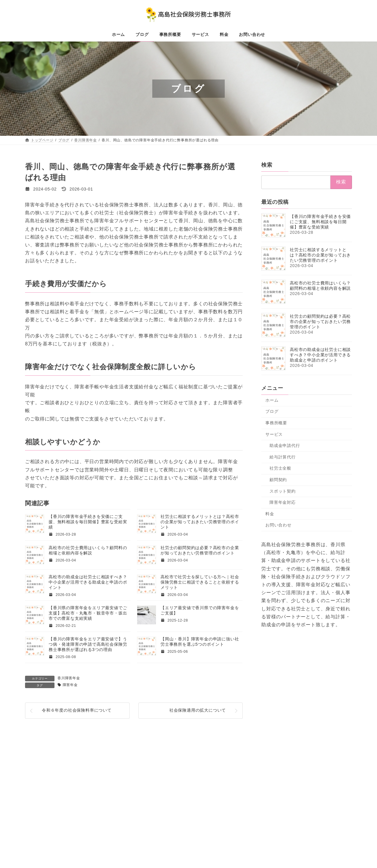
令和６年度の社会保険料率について (77, 710)
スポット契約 (283, 491)
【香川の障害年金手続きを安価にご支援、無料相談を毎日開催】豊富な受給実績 (88, 522)
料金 (270, 514)
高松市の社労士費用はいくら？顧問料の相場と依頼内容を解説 (320, 286)
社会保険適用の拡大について (198, 710)
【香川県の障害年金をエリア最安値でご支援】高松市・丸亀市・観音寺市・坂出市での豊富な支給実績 (88, 613)
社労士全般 (280, 468)
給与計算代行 (283, 457)
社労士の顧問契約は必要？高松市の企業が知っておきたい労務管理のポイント (320, 322)
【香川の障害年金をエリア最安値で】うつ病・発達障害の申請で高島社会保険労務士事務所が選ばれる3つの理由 (88, 644)
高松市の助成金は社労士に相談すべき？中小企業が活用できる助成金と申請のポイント (88, 582)
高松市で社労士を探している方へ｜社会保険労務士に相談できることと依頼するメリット (200, 582)
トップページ (42, 781)
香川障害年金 (69, 678)
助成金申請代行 (285, 445)
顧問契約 (278, 480)
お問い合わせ (278, 525)
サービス (274, 434)
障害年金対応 (283, 502)
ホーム (272, 400)
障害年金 (70, 685)
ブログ (272, 412)
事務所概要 (276, 423)
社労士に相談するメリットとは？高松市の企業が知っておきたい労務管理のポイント (200, 522)
